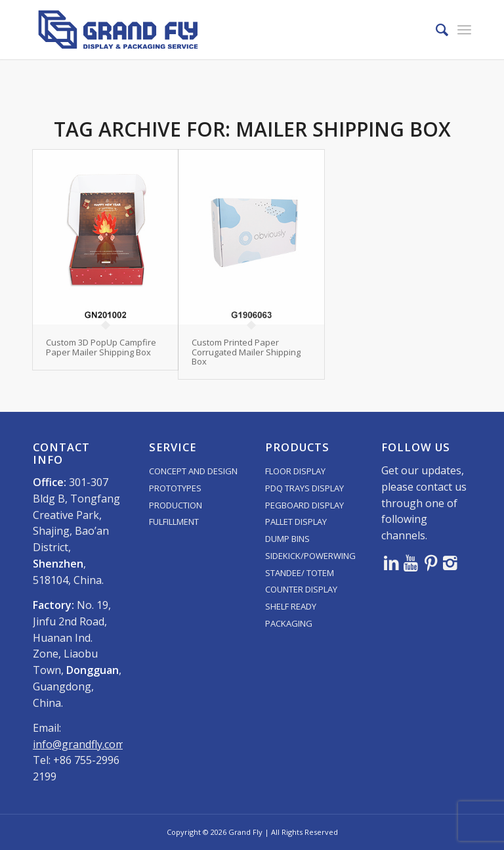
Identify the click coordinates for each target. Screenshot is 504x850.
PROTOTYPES (175, 488)
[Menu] (464, 30)
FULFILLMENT (174, 522)
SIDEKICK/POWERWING (310, 556)
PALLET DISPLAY (296, 522)
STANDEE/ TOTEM (300, 573)
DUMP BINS (287, 539)
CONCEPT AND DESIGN (193, 471)
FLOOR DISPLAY (295, 471)
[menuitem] (435, 30)
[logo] (118, 30)
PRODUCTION (176, 505)
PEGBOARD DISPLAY (304, 505)
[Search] (435, 30)
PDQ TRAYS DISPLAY (304, 488)
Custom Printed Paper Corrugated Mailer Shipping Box (246, 352)
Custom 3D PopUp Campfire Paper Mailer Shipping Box (101, 347)
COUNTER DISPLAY (301, 589)
